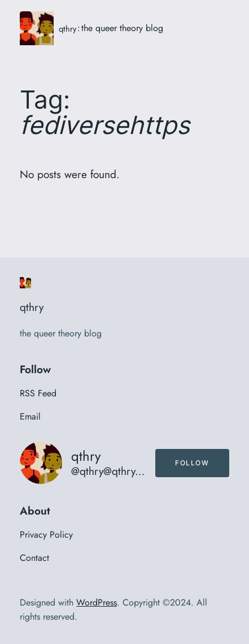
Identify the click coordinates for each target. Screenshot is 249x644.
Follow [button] (192, 463)
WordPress (97, 602)
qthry (67, 29)
